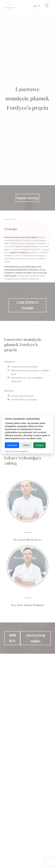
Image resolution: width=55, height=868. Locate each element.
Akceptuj (40, 445)
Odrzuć (26, 445)
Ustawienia (12, 445)
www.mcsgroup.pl (21, 451)
